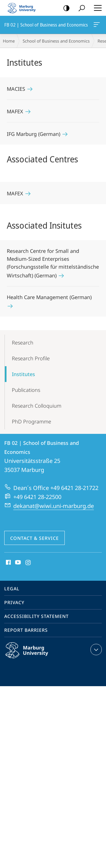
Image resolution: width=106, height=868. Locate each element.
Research (23, 343)
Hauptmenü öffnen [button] (96, 8)
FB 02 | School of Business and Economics (96, 26)
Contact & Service (34, 538)
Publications (26, 390)
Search (80, 8)
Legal (12, 589)
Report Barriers (26, 630)
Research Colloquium (37, 406)
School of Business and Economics (56, 41)
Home (9, 41)
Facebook (8, 563)
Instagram (28, 563)
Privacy (14, 602)
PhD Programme (32, 421)
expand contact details (95, 650)
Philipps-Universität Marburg (33, 655)
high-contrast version (65, 8)
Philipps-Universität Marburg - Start (24, 8)
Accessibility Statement (36, 616)
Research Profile (31, 358)
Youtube (17, 563)
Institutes (23, 374)
